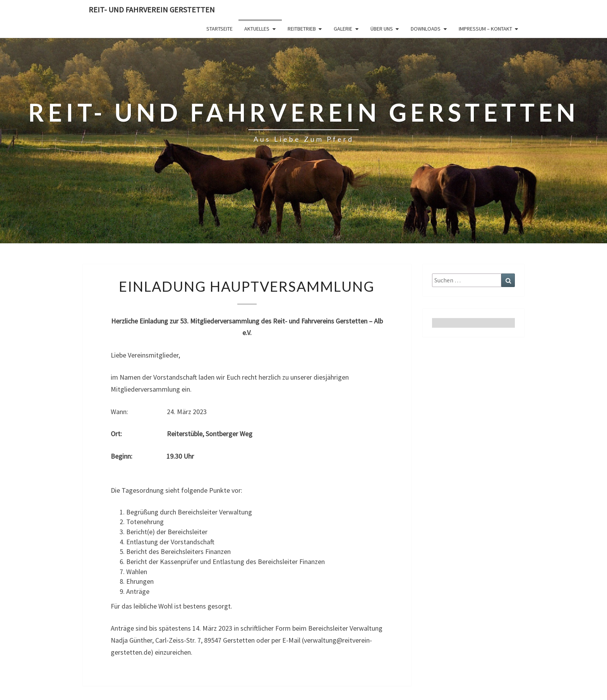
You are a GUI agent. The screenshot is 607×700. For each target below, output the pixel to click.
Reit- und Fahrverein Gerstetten (152, 9)
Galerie (343, 29)
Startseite (219, 29)
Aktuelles (257, 29)
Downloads (426, 29)
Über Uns (382, 29)
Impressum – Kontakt (485, 29)
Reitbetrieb (302, 29)
